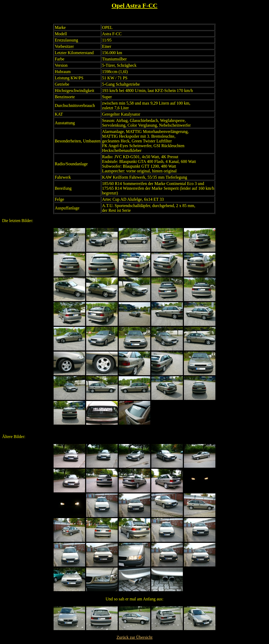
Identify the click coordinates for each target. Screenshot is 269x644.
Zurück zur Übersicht (135, 637)
